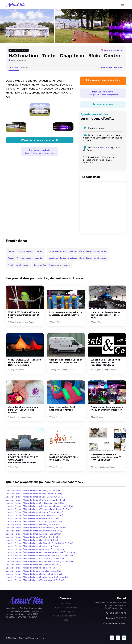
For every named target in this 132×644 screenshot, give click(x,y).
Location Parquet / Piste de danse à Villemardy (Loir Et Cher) (35, 521)
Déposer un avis (103, 104)
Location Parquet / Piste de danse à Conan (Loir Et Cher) (33, 491)
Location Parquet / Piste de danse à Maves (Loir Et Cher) (33, 525)
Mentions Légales (66, 612)
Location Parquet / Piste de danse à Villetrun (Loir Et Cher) (34, 537)
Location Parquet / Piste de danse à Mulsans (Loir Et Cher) (34, 565)
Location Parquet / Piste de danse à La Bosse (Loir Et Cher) (34, 574)
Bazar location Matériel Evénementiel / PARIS (62, 409)
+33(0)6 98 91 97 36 (117, 618)
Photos (24, 67)
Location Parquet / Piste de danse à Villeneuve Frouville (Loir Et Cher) (38, 509)
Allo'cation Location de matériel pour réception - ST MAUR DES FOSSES (106, 457)
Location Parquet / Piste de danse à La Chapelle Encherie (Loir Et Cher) (39, 543)
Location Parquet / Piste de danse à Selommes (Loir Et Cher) (34, 515)
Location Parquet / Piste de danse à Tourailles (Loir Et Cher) (34, 571)
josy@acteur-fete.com (116, 624)
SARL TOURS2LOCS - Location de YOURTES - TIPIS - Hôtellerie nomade (25, 362)
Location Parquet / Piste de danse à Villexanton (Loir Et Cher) (35, 580)
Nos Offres (66, 603)
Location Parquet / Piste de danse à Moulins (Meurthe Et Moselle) (37, 577)
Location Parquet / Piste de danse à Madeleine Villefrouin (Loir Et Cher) (39, 555)
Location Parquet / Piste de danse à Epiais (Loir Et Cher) (32, 518)
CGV (66, 620)
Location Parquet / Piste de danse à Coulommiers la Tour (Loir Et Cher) (39, 562)
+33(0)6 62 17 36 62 (117, 613)
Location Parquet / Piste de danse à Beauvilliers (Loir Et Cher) (35, 549)
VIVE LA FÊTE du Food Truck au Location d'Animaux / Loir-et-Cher (24, 315)
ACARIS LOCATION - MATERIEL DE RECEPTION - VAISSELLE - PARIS (63, 457)
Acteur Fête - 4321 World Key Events (29, 638)
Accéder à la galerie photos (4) (40, 140)
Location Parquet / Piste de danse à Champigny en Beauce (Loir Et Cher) (40, 506)
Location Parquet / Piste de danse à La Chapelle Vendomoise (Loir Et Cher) (41, 552)
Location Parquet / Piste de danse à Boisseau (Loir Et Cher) (34, 494)
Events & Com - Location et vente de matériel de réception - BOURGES (105, 362)
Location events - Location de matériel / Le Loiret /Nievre (66, 314)
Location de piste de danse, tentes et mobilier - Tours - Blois (106, 315)
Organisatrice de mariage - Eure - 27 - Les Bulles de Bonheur (23, 410)
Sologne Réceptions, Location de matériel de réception (66, 361)
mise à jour (103, 148)
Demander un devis (112, 67)
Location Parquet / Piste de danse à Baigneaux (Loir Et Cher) (34, 497)
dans (26, 251)
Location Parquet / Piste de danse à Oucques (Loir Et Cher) (34, 531)
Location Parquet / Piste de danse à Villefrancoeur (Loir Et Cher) (36, 528)
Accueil (14, 67)
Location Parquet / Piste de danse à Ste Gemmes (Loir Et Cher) (36, 503)
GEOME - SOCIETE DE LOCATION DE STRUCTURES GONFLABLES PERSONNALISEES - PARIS (23, 459)
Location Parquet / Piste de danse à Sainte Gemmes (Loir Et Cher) (37, 500)
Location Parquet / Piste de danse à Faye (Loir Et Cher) (32, 540)
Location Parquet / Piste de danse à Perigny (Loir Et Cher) (33, 546)
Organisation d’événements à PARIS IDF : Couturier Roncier (107, 409)
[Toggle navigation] (123, 5)
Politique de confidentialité (66, 616)
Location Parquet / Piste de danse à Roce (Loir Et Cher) (32, 568)
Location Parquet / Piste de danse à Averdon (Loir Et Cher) (34, 534)
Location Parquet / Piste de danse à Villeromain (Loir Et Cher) (35, 559)
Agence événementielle (66, 608)
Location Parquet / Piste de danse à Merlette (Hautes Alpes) (34, 512)
